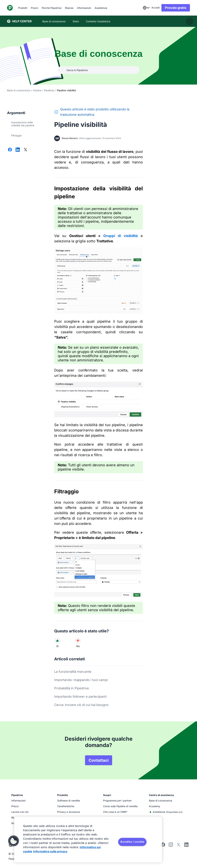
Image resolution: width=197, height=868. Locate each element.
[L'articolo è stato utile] (57, 641)
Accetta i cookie (132, 842)
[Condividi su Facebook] (10, 150)
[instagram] (171, 846)
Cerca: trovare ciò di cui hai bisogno (81, 705)
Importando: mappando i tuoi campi (81, 680)
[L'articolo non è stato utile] (78, 641)
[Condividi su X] (26, 150)
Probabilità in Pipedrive (72, 688)
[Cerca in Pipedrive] (99, 70)
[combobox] (146, 8)
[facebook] (163, 846)
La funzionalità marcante (73, 672)
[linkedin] (186, 845)
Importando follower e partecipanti (80, 697)
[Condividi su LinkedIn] (18, 150)
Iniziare (37, 90)
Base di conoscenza (19, 90)
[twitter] (179, 846)
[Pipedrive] (10, 8)
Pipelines (49, 90)
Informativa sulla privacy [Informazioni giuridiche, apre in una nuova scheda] (50, 851)
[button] (14, 841)
